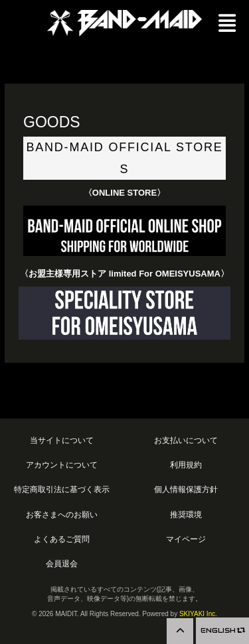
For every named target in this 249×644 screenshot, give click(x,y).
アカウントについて (62, 465)
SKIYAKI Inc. (198, 614)
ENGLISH (222, 630)
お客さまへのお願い (62, 514)
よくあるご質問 (62, 539)
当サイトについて (62, 440)
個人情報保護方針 (186, 489)
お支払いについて (186, 440)
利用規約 (186, 465)
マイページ (186, 539)
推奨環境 (186, 514)
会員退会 (62, 563)
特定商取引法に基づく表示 (62, 489)
